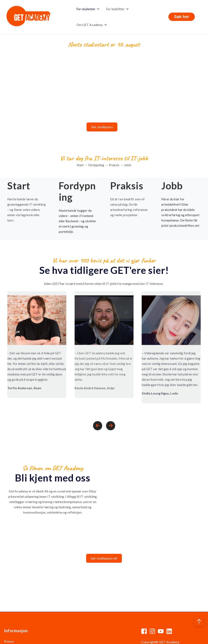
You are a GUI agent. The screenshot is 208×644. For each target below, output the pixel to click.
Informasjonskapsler (174, 637)
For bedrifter (115, 9)
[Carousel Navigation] (104, 414)
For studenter (86, 9)
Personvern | (150, 637)
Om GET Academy (90, 25)
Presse (9, 629)
